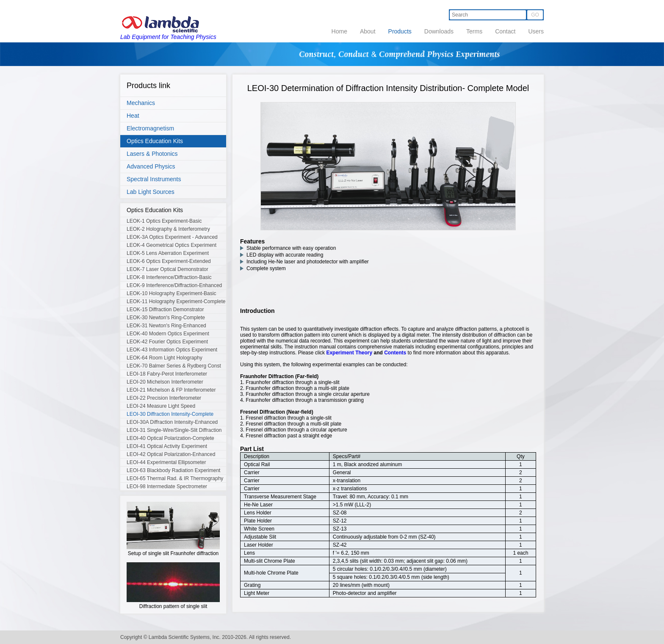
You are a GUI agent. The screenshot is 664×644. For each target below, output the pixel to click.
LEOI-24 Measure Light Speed (161, 406)
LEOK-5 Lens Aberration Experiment (168, 253)
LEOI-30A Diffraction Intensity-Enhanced (172, 422)
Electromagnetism (150, 128)
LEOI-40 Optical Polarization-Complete (170, 438)
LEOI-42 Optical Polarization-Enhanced (171, 454)
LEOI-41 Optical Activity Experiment (167, 446)
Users (536, 31)
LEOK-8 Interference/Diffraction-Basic (169, 277)
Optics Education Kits (155, 141)
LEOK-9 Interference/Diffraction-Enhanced (174, 285)
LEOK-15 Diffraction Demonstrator (165, 310)
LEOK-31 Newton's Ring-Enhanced (166, 326)
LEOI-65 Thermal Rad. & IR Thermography (175, 478)
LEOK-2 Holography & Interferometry (168, 229)
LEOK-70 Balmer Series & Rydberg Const (174, 366)
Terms (474, 31)
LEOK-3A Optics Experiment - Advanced (172, 237)
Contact (505, 31)
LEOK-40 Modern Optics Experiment (168, 334)
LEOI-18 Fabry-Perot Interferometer (167, 374)
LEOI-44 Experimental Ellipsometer (166, 462)
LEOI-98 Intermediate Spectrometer (167, 486)
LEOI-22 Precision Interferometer (164, 398)
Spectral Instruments (154, 179)
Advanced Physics (151, 166)
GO (535, 15)
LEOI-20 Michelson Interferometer (165, 382)
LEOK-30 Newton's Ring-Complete (166, 318)
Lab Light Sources (151, 192)
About (368, 31)
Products (400, 31)
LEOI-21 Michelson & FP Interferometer (171, 390)
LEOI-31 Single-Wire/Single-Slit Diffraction (174, 430)
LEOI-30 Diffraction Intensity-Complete (170, 414)
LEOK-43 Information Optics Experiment (172, 350)
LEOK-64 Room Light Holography (165, 358)
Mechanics (141, 103)
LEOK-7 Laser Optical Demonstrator (167, 269)
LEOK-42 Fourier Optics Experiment (167, 342)
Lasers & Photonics (152, 154)
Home (339, 31)
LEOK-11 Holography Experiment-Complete (176, 301)
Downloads (439, 31)
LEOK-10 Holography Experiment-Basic (171, 293)
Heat (133, 116)
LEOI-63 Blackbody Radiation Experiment (173, 470)
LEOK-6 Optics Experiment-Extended (169, 261)
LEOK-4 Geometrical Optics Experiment (172, 245)
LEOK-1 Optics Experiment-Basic (164, 221)
